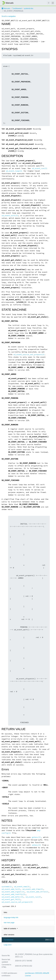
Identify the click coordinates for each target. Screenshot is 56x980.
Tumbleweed (17, 8)
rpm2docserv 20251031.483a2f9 (37, 973)
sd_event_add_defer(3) (12, 897)
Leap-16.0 (8, 945)
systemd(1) (7, 887)
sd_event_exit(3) (10, 216)
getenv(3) (36, 837)
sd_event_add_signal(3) (13, 892)
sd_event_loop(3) (14, 171)
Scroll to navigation (9, 16)
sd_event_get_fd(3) (11, 899)
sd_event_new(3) (22, 887)
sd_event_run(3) (40, 168)
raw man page (9, 923)
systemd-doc (29, 8)
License (28, 976)
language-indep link (11, 917)
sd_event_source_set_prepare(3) (29, 354)
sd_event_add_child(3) (37, 892)
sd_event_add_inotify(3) (14, 894)
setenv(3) (36, 845)
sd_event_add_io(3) (11, 889)
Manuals (6, 8)
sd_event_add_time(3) (33, 889)
